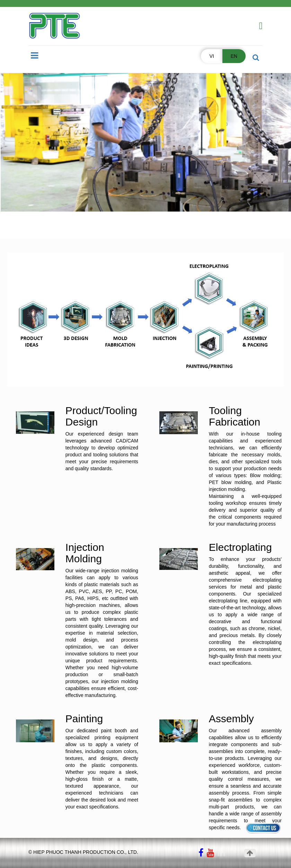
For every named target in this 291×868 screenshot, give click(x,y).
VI (211, 56)
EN (234, 56)
